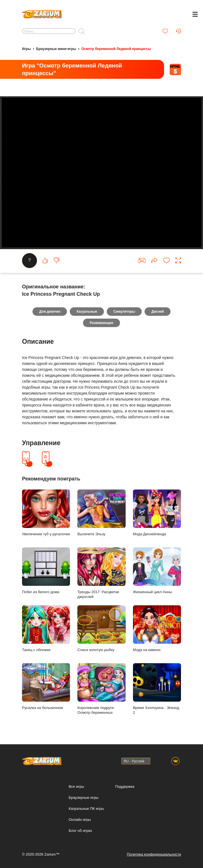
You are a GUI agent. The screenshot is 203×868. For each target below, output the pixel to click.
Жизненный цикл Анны (157, 571)
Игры (26, 49)
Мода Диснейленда (157, 513)
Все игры (76, 787)
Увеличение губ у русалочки (46, 513)
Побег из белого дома (46, 571)
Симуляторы (124, 312)
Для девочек (50, 312)
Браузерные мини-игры (56, 49)
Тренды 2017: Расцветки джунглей (101, 573)
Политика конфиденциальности (154, 854)
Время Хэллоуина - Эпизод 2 (157, 689)
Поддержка (125, 787)
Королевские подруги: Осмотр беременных (101, 689)
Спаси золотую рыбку (101, 629)
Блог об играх (80, 831)
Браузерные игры (84, 798)
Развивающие (102, 323)
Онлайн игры (80, 820)
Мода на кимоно (157, 629)
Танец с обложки (46, 629)
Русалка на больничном (46, 687)
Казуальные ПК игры (86, 809)
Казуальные (87, 312)
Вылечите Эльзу (101, 513)
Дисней (158, 312)
